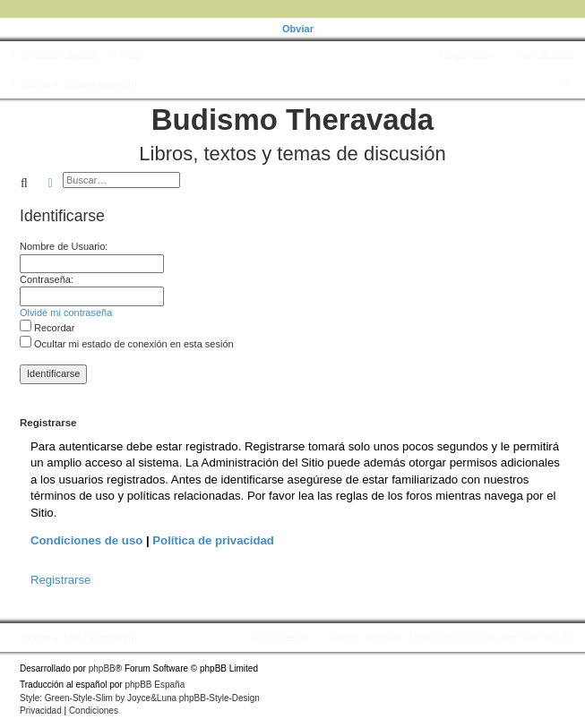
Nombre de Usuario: (64, 246)
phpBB (102, 668)
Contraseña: (47, 279)
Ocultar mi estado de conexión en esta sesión (127, 344)
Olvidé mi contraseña (66, 313)
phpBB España (155, 685)
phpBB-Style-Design (219, 698)
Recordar (47, 328)
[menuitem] (122, 56)
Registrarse (60, 580)
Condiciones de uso (86, 540)
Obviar (298, 29)
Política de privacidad (213, 540)
